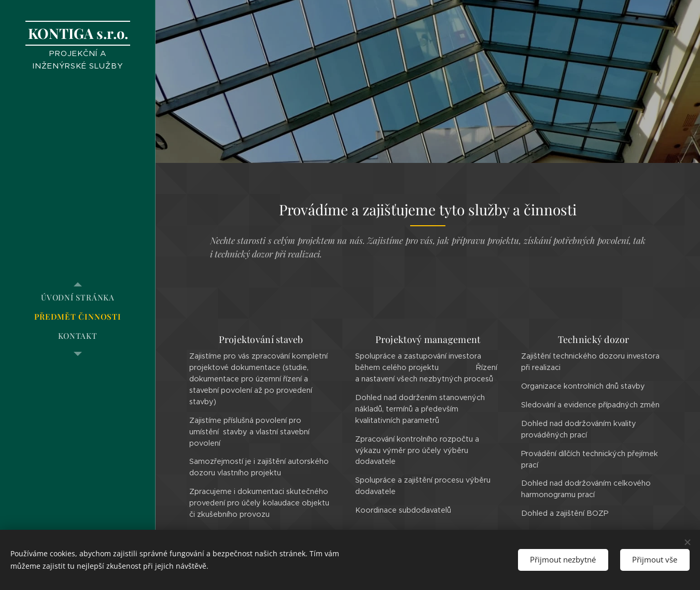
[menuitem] (78, 298)
